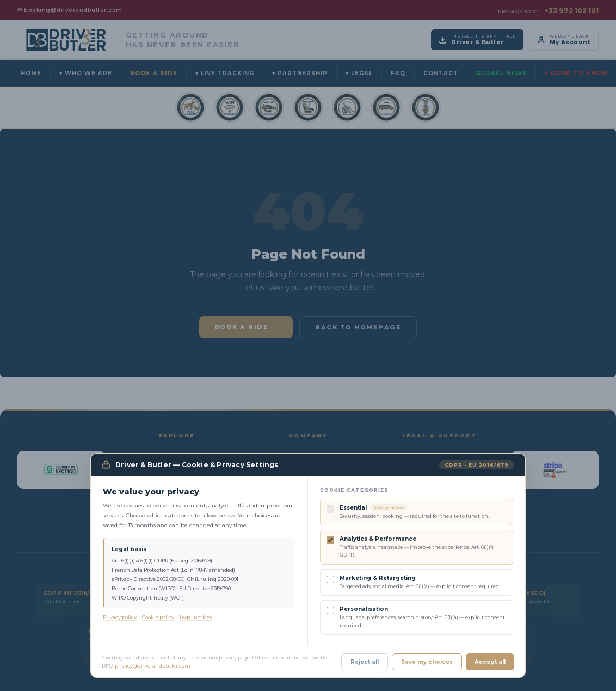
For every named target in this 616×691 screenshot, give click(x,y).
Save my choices (427, 662)
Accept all (490, 662)
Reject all (365, 662)
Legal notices (196, 617)
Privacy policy (120, 617)
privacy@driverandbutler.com (153, 666)
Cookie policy (158, 617)
